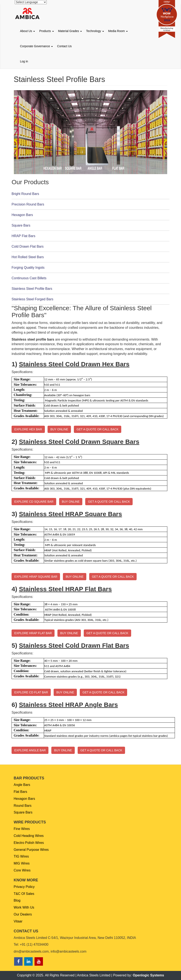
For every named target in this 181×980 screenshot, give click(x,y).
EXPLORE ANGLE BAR (30, 750)
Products (46, 31)
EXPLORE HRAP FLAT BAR (33, 633)
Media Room (118, 31)
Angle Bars (22, 785)
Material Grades (70, 31)
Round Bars (23, 806)
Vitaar (18, 921)
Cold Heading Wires (29, 836)
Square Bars (23, 812)
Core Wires (22, 870)
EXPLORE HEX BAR (28, 429)
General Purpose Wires (31, 850)
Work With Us (24, 907)
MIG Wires (22, 863)
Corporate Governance (36, 46)
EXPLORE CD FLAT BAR (31, 692)
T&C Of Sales (24, 894)
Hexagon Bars (24, 799)
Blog (17, 900)
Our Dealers (23, 914)
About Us (27, 31)
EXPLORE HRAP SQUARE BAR (36, 577)
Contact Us (64, 46)
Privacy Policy (24, 887)
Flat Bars (20, 792)
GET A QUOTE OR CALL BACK (98, 429)
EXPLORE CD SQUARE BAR (34, 502)
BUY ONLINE (59, 429)
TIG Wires (21, 856)
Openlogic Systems (148, 975)
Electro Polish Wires (29, 843)
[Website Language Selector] (31, 2)
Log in (24, 61)
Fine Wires (22, 829)
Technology (95, 31)
